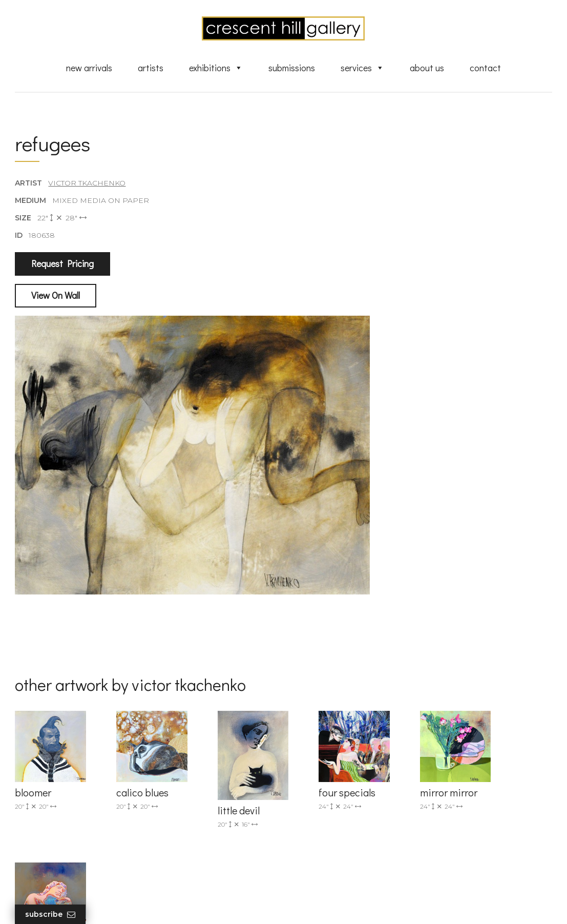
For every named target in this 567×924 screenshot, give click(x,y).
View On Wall (56, 296)
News (309, 844)
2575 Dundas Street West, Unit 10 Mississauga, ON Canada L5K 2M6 (211, 801)
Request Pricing (63, 265)
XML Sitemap (323, 859)
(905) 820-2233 (183, 746)
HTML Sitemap (326, 874)
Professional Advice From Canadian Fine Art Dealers (345, 810)
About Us (427, 68)
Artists (151, 68)
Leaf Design (340, 903)
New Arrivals (89, 68)
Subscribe (51, 915)
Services (362, 68)
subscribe (472, 801)
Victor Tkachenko (87, 184)
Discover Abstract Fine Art (345, 791)
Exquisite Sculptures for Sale (349, 776)
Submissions (292, 68)
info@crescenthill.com (197, 759)
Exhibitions (216, 68)
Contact (485, 68)
